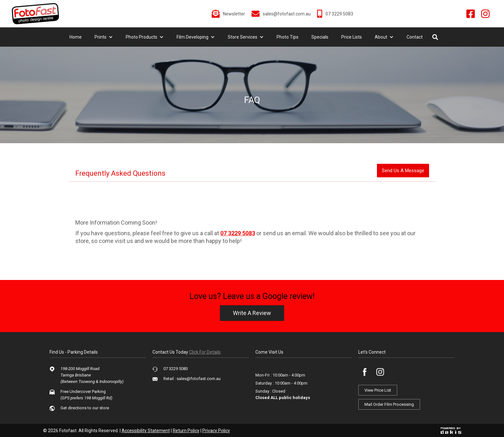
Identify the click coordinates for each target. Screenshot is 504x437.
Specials (320, 37)
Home (76, 37)
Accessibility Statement (146, 431)
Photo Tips (288, 37)
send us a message (403, 171)
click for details (205, 352)
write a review (252, 313)
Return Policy (186, 431)
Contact (415, 37)
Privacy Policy (216, 431)
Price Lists (352, 37)
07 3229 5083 (238, 233)
